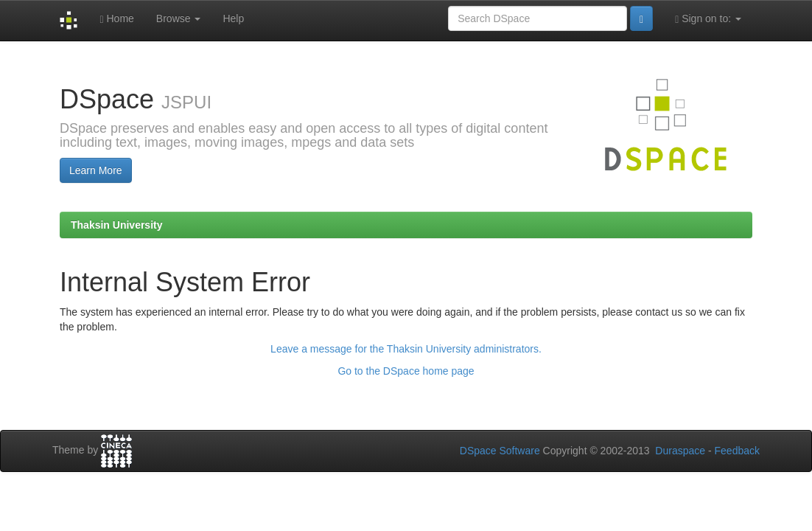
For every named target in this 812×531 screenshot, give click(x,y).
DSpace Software (500, 451)
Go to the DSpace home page (406, 371)
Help (233, 18)
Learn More (96, 170)
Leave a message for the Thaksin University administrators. (406, 349)
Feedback (737, 451)
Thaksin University (117, 225)
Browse (179, 18)
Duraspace (680, 451)
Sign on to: (708, 19)
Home (116, 19)
